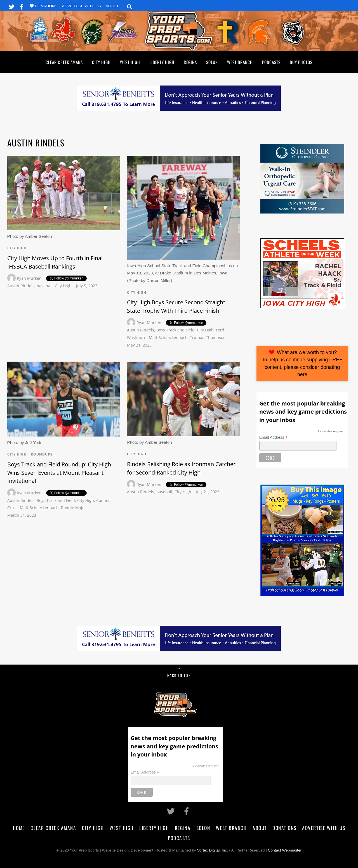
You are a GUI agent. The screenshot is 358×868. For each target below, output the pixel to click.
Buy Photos (301, 62)
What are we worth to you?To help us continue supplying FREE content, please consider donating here (302, 364)
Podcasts (271, 62)
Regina (190, 62)
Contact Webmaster (285, 850)
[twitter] (12, 6)
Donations (46, 6)
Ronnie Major (74, 508)
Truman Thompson (208, 337)
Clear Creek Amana (64, 62)
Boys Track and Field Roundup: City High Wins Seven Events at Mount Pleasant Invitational (59, 473)
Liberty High (162, 62)
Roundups (42, 454)
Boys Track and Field (176, 330)
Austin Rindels (21, 286)
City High (101, 62)
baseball (45, 286)
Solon (212, 62)
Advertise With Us (82, 6)
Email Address (274, 437)
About (112, 6)
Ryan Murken (29, 278)
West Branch (240, 62)
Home (19, 828)
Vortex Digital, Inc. (213, 850)
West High (130, 62)
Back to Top (179, 675)
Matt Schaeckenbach (168, 337)
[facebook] (22, 6)
